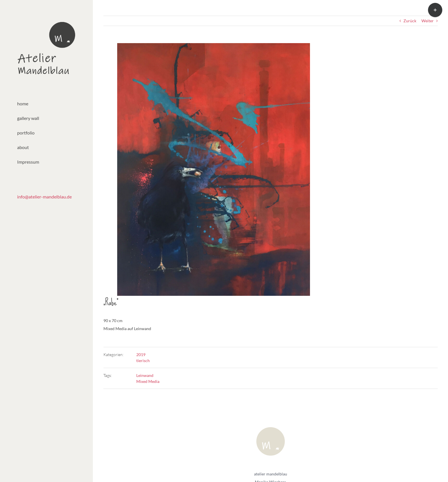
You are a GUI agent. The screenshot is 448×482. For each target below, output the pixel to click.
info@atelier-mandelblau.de (44, 197)
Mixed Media (148, 381)
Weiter (428, 21)
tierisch (143, 361)
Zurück (410, 21)
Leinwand (145, 375)
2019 (141, 355)
